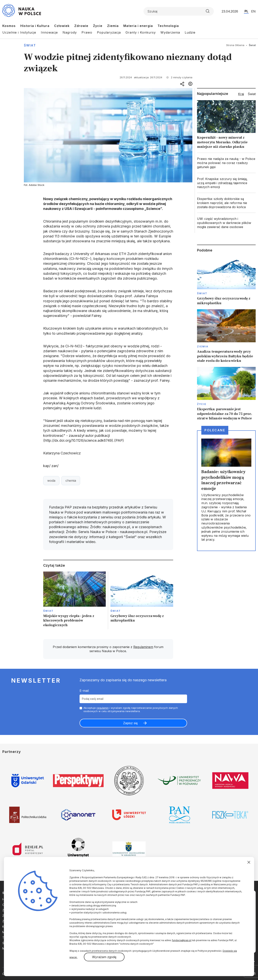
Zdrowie (81, 26)
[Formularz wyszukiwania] (179, 11)
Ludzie (190, 32)
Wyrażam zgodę (104, 957)
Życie (98, 26)
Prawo (87, 32)
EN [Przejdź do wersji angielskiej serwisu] (253, 11)
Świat (30, 45)
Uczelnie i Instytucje (19, 32)
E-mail (84, 691)
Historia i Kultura (35, 26)
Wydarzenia (170, 32)
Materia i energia (138, 26)
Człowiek (62, 26)
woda (51, 481)
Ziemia (113, 26)
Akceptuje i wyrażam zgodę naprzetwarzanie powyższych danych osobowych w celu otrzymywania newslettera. (131, 709)
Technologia (168, 26)
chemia (71, 481)
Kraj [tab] (241, 94)
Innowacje (49, 32)
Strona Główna (235, 45)
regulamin (103, 708)
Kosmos (9, 26)
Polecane (215, 430)
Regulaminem (143, 647)
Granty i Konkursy (141, 32)
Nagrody (70, 32)
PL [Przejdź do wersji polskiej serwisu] (246, 11)
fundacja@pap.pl (182, 940)
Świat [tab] (252, 94)
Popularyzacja (109, 32)
